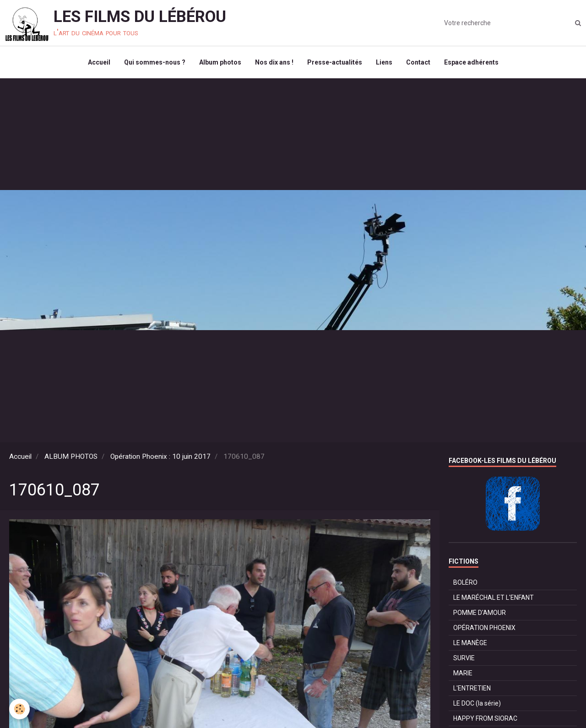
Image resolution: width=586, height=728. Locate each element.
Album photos (220, 62)
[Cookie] (19, 709)
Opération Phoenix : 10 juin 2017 (160, 456)
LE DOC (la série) (477, 703)
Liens (384, 62)
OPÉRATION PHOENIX (484, 628)
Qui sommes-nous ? (155, 62)
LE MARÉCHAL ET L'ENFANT (494, 598)
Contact (418, 62)
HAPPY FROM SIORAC (485, 718)
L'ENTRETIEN (472, 688)
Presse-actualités (335, 62)
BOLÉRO (465, 582)
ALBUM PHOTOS (71, 456)
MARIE (463, 673)
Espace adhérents (471, 62)
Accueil (99, 62)
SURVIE (464, 658)
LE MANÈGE (470, 643)
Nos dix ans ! (274, 62)
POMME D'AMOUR (480, 613)
